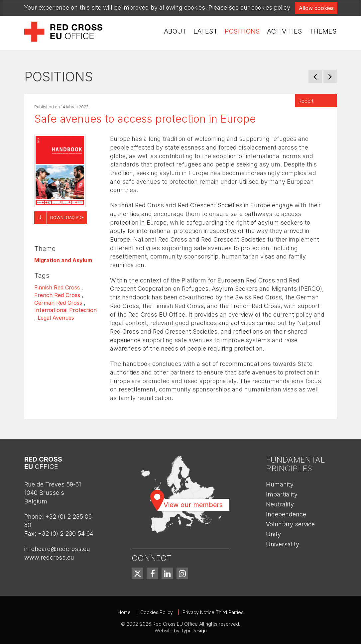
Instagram (182, 573)
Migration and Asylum (63, 260)
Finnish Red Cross (57, 287)
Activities (285, 31)
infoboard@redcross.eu (57, 549)
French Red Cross (57, 295)
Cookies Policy (157, 612)
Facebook (152, 573)
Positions (242, 31)
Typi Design (194, 631)
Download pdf (67, 217)
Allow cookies (316, 8)
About (175, 31)
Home (124, 612)
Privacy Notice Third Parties (213, 612)
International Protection (65, 310)
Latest (206, 31)
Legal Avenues (56, 318)
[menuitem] (175, 31)
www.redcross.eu (49, 557)
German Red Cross (58, 303)
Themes (323, 31)
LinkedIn (167, 573)
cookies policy (271, 7)
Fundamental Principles (296, 464)
